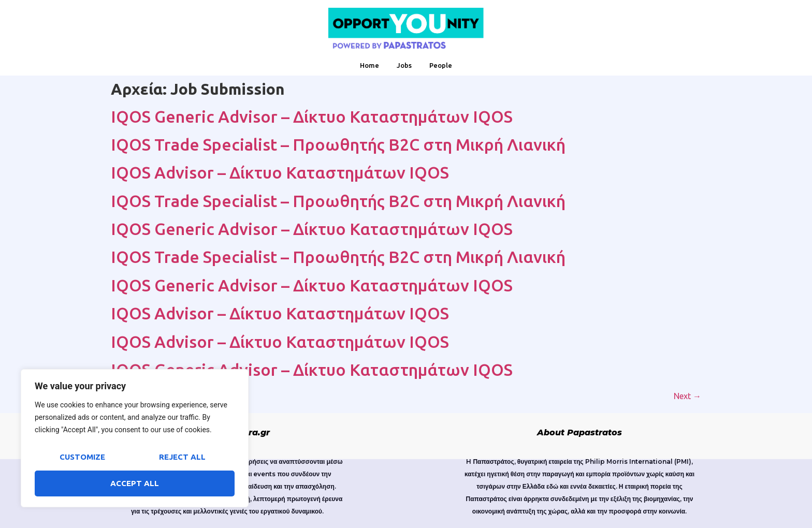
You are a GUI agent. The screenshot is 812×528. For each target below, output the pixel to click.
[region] (135, 438)
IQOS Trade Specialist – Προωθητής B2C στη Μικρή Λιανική (338, 144)
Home (369, 65)
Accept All (135, 483)
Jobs (404, 65)
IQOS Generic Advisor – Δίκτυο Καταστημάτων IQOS (312, 116)
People (441, 65)
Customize (82, 457)
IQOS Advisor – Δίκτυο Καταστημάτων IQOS (280, 172)
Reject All (182, 457)
